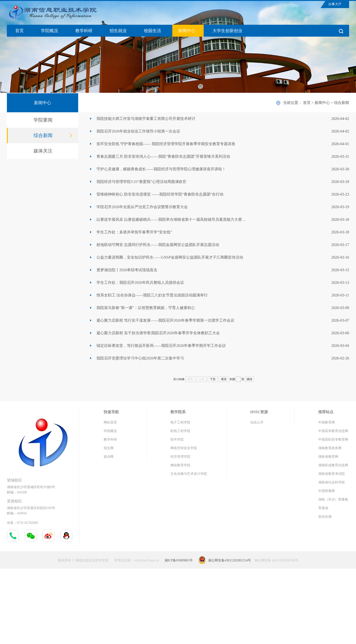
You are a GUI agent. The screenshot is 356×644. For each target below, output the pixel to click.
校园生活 (153, 31)
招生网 (109, 448)
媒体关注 (43, 151)
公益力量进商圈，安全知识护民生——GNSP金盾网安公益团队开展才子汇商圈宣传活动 (170, 257)
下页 (213, 379)
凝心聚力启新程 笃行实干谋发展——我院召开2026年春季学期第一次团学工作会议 (165, 320)
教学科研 (84, 31)
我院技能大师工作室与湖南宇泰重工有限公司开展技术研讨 (146, 119)
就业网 (109, 457)
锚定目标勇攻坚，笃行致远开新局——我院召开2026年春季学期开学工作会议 (161, 346)
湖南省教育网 (328, 457)
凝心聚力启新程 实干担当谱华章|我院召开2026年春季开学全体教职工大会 (158, 333)
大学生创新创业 (227, 31)
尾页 (224, 379)
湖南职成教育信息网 (333, 465)
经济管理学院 (180, 457)
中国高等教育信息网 (333, 431)
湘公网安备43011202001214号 (229, 560)
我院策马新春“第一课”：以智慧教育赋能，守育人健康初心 (146, 308)
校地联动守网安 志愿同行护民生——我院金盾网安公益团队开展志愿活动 (158, 245)
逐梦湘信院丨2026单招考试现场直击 (127, 270)
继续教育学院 (180, 465)
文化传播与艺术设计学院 (189, 474)
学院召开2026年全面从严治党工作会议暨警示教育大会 (142, 207)
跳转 (250, 379)
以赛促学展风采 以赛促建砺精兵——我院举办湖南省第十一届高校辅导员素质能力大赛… (171, 219)
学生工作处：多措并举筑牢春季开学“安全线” (134, 232)
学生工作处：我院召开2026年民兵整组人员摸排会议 (140, 283)
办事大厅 (335, 4)
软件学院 (177, 440)
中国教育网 (327, 422)
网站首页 (110, 422)
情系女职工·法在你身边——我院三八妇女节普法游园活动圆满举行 (152, 295)
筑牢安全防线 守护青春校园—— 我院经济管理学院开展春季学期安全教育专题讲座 (166, 144)
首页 (19, 31)
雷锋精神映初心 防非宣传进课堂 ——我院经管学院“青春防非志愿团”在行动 (160, 194)
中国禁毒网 (327, 491)
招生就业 (118, 31)
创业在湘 (325, 517)
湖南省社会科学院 (332, 482)
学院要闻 (43, 120)
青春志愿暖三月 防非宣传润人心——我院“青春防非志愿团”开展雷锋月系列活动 (163, 156)
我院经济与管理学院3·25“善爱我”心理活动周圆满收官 (141, 182)
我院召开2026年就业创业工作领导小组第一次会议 (138, 131)
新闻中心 (187, 31)
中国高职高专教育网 (333, 440)
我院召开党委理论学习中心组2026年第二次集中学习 (140, 358)
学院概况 (49, 31)
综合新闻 (43, 135)
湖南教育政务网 (330, 448)
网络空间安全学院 (184, 448)
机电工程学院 (180, 431)
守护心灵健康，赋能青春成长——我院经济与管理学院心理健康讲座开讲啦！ (161, 169)
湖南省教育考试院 (332, 474)
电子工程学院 (180, 422)
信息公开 (257, 422)
